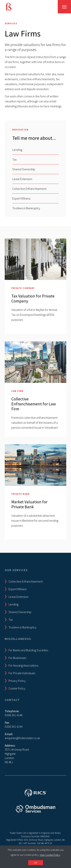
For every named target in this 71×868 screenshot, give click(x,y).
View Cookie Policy (50, 855)
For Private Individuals (22, 673)
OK (36, 863)
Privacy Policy (17, 681)
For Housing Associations (23, 665)
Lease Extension (22, 179)
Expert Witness (21, 198)
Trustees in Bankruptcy (26, 208)
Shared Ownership (24, 169)
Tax (14, 159)
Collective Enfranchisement (29, 189)
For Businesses (17, 658)
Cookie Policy (17, 688)
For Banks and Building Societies (28, 650)
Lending (17, 150)
